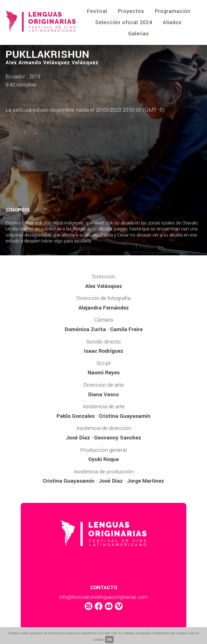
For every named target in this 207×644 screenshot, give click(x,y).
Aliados (172, 22)
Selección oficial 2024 (124, 22)
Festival (97, 11)
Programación (173, 11)
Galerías (139, 34)
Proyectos (131, 11)
